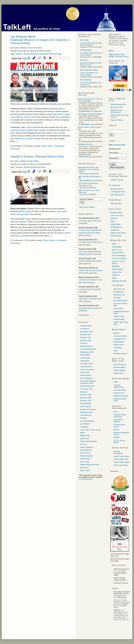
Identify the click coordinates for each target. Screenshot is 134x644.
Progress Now (119, 393)
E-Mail (111, 56)
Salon (116, 350)
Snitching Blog (119, 319)
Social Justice (85, 459)
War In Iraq (84, 468)
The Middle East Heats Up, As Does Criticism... (92, 54)
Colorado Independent (118, 386)
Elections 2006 (86, 395)
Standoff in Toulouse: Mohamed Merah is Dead (37, 156)
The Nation (118, 348)
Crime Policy (85, 372)
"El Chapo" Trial (86, 389)
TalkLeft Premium (117, 120)
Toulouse (19, 54)
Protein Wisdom (120, 370)
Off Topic (84, 444)
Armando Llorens (117, 189)
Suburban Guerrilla (119, 281)
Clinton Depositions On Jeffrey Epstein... (89, 74)
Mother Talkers (118, 269)
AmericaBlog (117, 247)
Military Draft (85, 436)
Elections (84, 392)
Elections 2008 (86, 398)
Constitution (85, 361)
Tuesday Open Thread (88, 289)
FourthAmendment (121, 301)
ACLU (116, 412)
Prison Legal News (121, 465)
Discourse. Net (119, 295)
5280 (114, 244)
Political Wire (117, 272)
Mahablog (116, 266)
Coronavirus (85, 329)
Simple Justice (119, 316)
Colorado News (86, 326)
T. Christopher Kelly (118, 192)
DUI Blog (117, 298)
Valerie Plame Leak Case (90, 465)
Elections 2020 (86, 401)
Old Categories (86, 450)
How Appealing (116, 227)
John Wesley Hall (117, 195)
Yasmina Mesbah (33, 127)
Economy (84, 343)
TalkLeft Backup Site (118, 104)
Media (83, 433)
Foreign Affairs (33, 161)
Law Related (85, 424)
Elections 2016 (86, 334)
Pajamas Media (119, 367)
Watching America (120, 353)
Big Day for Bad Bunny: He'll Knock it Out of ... (91, 64)
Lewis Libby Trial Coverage (90, 430)
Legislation (84, 427)
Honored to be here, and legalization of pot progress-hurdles (89, 169)
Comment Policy (121, 56)
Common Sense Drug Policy (120, 416)
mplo (84, 187)
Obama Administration (89, 441)
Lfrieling (85, 174)
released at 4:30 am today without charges (28, 130)
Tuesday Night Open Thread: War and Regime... (91, 44)
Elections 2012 (86, 337)
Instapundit (115, 230)
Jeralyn (16, 48)
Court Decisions (86, 367)
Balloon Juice (117, 250)
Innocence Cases (87, 412)
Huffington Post (119, 339)
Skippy (115, 278)
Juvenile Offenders (87, 421)
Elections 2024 (86, 340)
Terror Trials (85, 462)
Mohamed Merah (31, 54)
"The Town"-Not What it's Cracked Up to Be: (88, 184)
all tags (58, 54)
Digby (113, 221)
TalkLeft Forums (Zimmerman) (116, 111)
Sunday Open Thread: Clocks (91, 242)
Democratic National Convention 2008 (88, 382)
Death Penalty (86, 375)
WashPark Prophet (121, 396)
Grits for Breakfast (119, 256)
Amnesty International (118, 452)
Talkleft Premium (86, 456)
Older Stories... (84, 315)
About (117, 54)
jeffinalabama (86, 111)
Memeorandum (116, 204)
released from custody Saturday (27, 139)
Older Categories (87, 447)
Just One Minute (120, 365)
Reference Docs (86, 346)
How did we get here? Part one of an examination (90, 100)
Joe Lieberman (86, 415)
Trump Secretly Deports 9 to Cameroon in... (91, 84)
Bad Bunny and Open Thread (91, 299)
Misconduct (85, 438)
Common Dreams (120, 336)
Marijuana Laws (116, 107)
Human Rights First (121, 459)
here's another (59, 133)
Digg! (25, 59)
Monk (124, 580)
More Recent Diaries (87, 207)
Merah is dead (25, 211)
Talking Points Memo (118, 233)
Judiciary (84, 418)
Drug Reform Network (118, 421)
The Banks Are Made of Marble (91, 114)
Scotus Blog (118, 308)
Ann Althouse (119, 292)
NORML (117, 437)
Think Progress (116, 236)
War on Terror (85, 470)
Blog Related (85, 355)
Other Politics (85, 453)
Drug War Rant (118, 253)
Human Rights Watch (122, 462)
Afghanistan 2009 (87, 352)
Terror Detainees (86, 378)
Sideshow (116, 275)
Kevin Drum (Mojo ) (119, 258)
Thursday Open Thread (89, 221)
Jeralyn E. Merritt (117, 180)
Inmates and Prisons (88, 409)
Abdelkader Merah (46, 54)
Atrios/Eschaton (116, 213)
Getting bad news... (86, 144)
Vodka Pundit (119, 373)
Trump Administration (88, 349)
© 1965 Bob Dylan (86, 479)
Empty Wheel (115, 224)
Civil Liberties (85, 358)
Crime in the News (34, 48)
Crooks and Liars (117, 215)
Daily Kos (114, 218)
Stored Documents (87, 386)
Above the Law (119, 289)
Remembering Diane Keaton (91, 261)
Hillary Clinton (85, 406)
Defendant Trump (87, 332)
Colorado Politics (120, 390)
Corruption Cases (87, 364)
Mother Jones (119, 345)
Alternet (116, 333)
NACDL (116, 430)
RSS (123, 54)
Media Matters (119, 342)
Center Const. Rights (121, 456)
